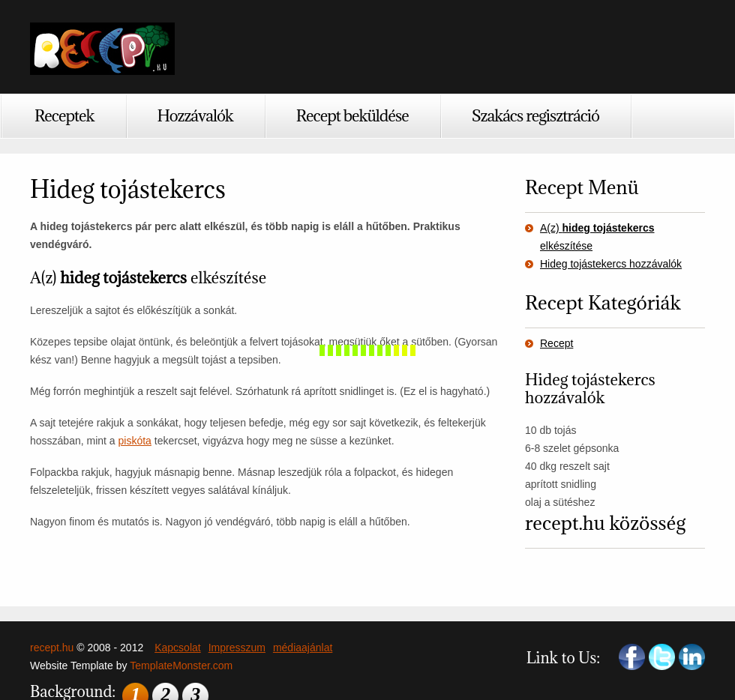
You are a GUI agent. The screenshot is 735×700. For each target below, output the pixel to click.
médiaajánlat (303, 648)
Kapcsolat (177, 648)
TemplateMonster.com (181, 666)
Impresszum (237, 648)
